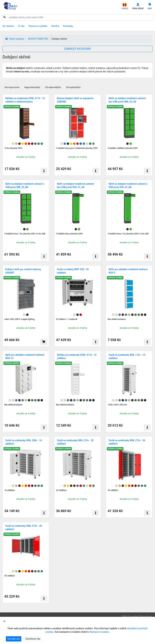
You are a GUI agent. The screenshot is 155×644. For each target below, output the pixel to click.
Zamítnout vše (33, 639)
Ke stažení (8, 26)
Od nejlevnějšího (53, 87)
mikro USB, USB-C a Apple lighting (19, 319)
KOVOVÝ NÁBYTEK (38, 39)
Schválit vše (14, 639)
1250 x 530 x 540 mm (117, 405)
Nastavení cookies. (100, 632)
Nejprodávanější (32, 87)
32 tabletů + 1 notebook (67, 319)
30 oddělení (10, 576)
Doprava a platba (38, 26)
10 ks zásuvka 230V (13, 148)
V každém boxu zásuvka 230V (69, 234)
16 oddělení (10, 490)
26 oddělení (113, 490)
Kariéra (55, 26)
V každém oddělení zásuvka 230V (123, 148)
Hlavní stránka (15, 39)
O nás (21, 26)
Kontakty (68, 26)
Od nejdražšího (73, 87)
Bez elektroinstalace (117, 319)
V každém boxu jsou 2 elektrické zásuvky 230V (77, 148)
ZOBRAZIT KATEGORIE (78, 49)
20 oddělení (61, 490)
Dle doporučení (12, 87)
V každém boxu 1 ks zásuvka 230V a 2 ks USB (25, 234)
